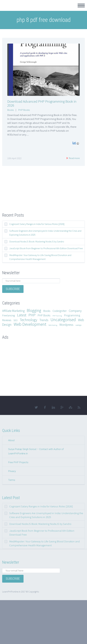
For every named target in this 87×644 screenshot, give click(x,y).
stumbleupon (70, 407)
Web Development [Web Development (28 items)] (30, 324)
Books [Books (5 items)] (47, 311)
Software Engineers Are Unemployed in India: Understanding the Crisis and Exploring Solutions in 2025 (45, 233)
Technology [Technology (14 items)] (28, 320)
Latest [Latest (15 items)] (22, 315)
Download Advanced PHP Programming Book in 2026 (42, 103)
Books (11, 110)
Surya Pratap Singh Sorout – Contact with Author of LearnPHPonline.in (36, 451)
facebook (45, 407)
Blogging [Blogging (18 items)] (34, 310)
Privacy (12, 471)
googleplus (62, 407)
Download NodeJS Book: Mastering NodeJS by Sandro (37, 241)
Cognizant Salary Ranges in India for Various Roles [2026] (37, 224)
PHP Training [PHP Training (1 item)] (57, 316)
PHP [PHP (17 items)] (32, 315)
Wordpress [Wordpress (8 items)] (66, 325)
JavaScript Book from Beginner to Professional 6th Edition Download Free (46, 248)
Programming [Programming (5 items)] (72, 315)
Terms (12, 480)
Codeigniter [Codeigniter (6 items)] (60, 311)
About (11, 440)
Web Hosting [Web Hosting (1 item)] (53, 325)
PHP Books (24, 110)
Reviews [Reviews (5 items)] (7, 320)
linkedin (53, 407)
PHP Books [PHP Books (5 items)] (44, 315)
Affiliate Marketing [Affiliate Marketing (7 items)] (13, 311)
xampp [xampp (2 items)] (79, 325)
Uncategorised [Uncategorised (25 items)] (63, 320)
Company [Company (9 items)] (75, 311)
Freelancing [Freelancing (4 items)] (8, 315)
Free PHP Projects (18, 462)
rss (79, 407)
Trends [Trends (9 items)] (44, 320)
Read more (74, 158)
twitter (36, 407)
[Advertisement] (44, 184)
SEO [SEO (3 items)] (16, 320)
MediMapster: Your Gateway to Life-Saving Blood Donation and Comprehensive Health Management (40, 257)
